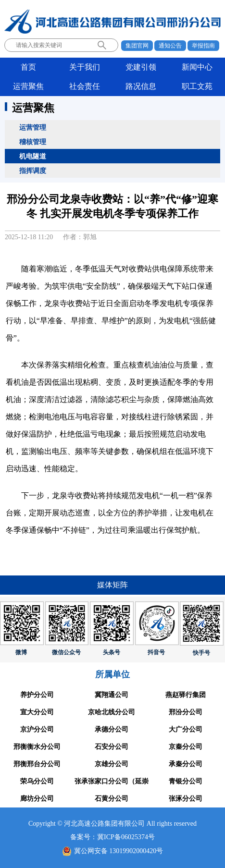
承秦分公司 (186, 764)
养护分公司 (37, 695)
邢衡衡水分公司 (37, 747)
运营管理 (33, 127)
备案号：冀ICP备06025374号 (112, 837)
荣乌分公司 (37, 781)
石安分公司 (112, 747)
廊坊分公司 (37, 799)
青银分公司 (186, 781)
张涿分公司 (186, 799)
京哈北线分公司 (112, 712)
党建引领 (141, 67)
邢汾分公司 (186, 712)
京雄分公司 (112, 764)
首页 (28, 67)
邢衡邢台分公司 (37, 764)
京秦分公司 (186, 747)
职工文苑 (197, 86)
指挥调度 (33, 171)
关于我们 (85, 67)
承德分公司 (112, 729)
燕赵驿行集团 (186, 695)
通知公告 (170, 46)
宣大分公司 (37, 712)
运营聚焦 (28, 86)
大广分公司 (186, 729)
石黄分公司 (112, 799)
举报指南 (203, 46)
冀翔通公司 (112, 695)
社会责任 (85, 86)
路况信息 (141, 86)
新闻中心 (197, 67)
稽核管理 (33, 142)
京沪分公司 (37, 729)
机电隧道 (33, 156)
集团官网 (137, 46)
